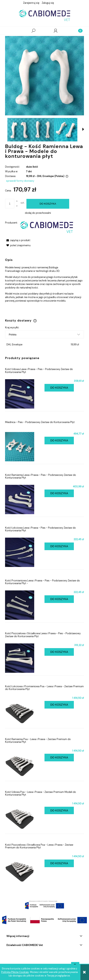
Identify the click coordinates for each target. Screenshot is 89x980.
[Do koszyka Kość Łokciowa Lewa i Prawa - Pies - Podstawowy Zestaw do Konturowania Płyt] (59, 546)
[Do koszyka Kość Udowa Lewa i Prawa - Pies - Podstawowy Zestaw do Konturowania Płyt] (59, 388)
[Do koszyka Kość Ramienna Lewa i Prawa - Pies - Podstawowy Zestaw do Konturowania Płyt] (59, 493)
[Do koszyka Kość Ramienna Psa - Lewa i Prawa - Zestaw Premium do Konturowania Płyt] (59, 758)
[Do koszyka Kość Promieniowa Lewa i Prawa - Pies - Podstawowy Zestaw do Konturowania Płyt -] (59, 599)
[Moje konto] (56, 31)
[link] (44, 905)
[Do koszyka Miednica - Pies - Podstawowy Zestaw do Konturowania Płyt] (59, 441)
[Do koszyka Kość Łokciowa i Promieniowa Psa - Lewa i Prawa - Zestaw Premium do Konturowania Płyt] (59, 705)
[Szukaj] (33, 31)
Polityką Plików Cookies (15, 972)
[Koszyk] (78, 31)
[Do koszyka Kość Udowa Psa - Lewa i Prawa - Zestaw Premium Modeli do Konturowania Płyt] (59, 811)
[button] (11, 31)
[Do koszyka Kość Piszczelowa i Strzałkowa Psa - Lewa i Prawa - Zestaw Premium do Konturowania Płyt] (59, 863)
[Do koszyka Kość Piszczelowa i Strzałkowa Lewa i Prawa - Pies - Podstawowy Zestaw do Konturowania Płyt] (59, 652)
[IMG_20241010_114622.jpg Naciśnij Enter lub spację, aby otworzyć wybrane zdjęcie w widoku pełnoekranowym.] (44, 76)
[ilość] (10, 204)
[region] (44, 905)
